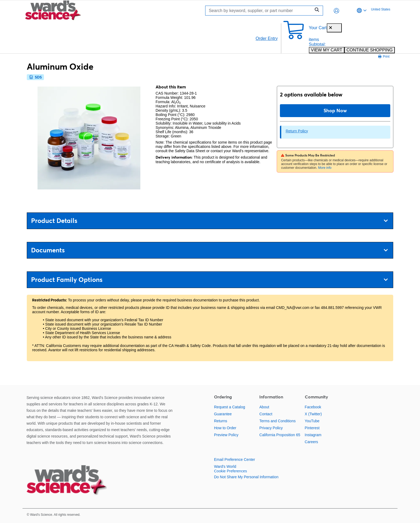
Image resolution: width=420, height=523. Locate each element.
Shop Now (335, 111)
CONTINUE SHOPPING (370, 50)
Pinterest (312, 428)
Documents (209, 250)
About (264, 407)
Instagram (313, 435)
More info (325, 168)
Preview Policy (226, 435)
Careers (312, 442)
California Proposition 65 (280, 435)
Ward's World (225, 466)
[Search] (260, 11)
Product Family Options (209, 280)
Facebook (313, 407)
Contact (266, 414)
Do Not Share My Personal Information (246, 477)
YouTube (312, 421)
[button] (336, 11)
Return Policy (297, 131)
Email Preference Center (235, 460)
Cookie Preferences (230, 471)
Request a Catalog (230, 407)
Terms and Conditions (277, 421)
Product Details (209, 221)
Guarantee (223, 414)
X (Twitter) (313, 414)
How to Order (225, 428)
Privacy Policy (271, 428)
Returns (221, 421)
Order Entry (267, 38)
